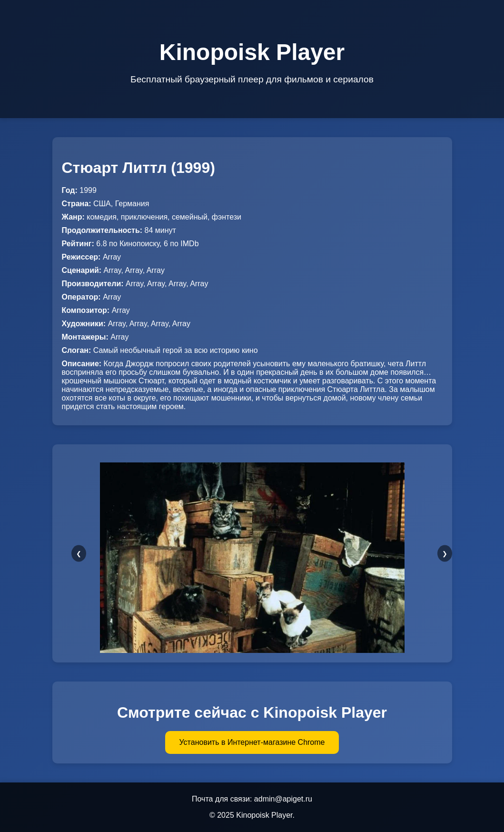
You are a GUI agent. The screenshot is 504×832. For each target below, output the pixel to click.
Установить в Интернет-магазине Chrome (252, 742)
